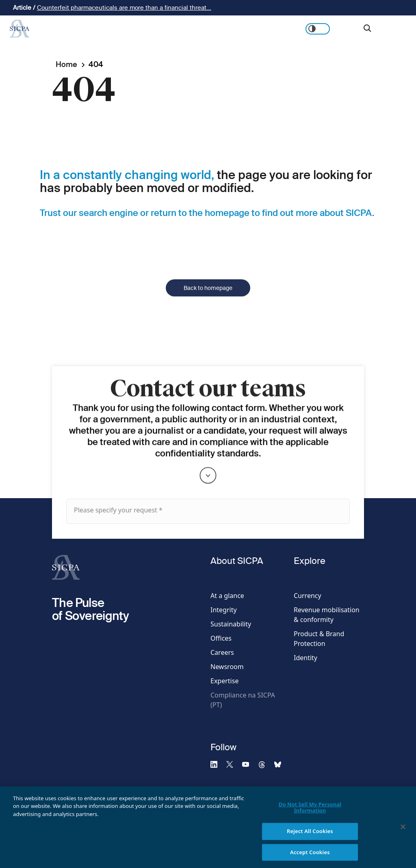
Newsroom (227, 667)
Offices (221, 638)
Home (66, 64)
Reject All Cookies (310, 836)
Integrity (224, 610)
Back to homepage (208, 298)
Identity (305, 658)
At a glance (227, 596)
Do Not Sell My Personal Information (310, 813)
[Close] (403, 832)
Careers (222, 652)
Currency (308, 596)
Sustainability (231, 624)
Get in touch (388, 29)
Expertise (224, 681)
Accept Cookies (310, 857)
